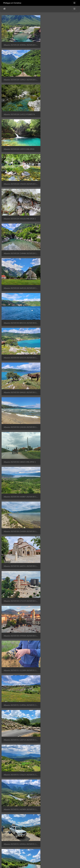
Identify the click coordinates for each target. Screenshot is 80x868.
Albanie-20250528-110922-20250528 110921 (60, 44)
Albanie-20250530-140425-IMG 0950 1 (20, 244)
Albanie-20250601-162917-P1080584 (19, 544)
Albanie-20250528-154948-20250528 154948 (20, 144)
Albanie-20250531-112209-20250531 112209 (20, 344)
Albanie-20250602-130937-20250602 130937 (60, 678)
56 (56, 856)
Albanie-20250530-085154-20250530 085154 (20, 177)
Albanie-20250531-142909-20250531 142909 (20, 411)
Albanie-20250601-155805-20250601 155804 (60, 511)
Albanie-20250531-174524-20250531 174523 (20, 478)
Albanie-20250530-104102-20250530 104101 (20, 211)
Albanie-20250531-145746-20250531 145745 (20, 444)
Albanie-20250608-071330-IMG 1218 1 (60, 778)
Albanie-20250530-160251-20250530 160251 (60, 277)
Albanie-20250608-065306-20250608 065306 (20, 745)
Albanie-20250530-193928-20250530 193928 (60, 311)
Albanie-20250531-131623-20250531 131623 (60, 377)
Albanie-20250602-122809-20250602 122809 (60, 611)
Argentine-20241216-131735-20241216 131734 (60, 812)
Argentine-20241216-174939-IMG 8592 (60, 845)
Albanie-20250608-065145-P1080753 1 (60, 711)
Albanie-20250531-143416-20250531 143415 (60, 411)
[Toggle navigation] (74, 3)
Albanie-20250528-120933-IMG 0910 (59, 77)
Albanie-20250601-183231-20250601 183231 (60, 578)
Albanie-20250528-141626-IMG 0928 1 (60, 110)
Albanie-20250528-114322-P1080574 (19, 77)
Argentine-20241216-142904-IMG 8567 (20, 845)
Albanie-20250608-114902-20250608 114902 (20, 812)
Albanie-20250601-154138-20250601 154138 (20, 511)
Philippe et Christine (12, 3)
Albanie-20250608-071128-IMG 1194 (59, 745)
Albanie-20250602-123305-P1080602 (19, 645)
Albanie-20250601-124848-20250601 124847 (60, 478)
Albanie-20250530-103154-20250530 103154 (60, 177)
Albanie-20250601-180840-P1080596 (19, 578)
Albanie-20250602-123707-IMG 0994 (59, 645)
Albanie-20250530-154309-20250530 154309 (20, 277)
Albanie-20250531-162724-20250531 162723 (60, 444)
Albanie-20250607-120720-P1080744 (19, 711)
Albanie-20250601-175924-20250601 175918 (60, 544)
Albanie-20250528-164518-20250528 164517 (60, 144)
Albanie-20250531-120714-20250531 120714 (20, 377)
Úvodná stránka (4, 9)
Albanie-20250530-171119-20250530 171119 (20, 311)
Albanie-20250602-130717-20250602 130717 (20, 678)
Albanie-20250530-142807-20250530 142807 (60, 244)
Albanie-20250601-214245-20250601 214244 (20, 611)
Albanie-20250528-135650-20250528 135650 (20, 110)
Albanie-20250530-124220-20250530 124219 (60, 211)
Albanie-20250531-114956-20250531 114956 (60, 344)
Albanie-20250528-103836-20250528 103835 (20, 44)
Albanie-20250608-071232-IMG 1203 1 (20, 778)
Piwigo (52, 864)
